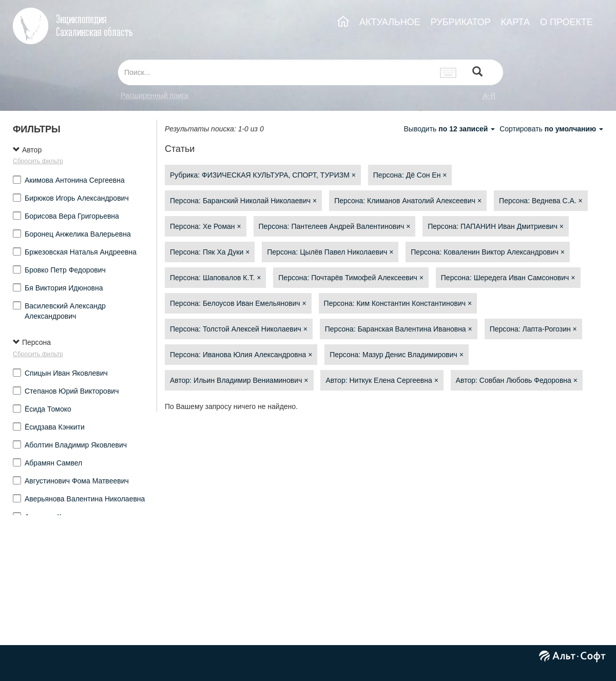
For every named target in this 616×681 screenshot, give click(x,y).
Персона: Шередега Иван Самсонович (508, 278)
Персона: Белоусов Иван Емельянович (238, 303)
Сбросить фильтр (38, 161)
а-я (489, 95)
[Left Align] (477, 73)
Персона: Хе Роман (206, 226)
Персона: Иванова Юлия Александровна (241, 355)
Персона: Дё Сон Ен (410, 175)
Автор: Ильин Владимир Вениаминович (239, 380)
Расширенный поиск (155, 95)
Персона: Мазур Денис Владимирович (397, 355)
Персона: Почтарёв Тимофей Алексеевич (351, 278)
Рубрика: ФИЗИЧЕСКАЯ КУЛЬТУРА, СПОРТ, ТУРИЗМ (263, 175)
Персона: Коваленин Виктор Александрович (488, 252)
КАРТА (515, 22)
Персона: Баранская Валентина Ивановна (399, 329)
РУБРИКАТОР (461, 22)
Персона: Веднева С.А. (541, 201)
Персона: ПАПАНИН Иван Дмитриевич (496, 226)
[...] (276, 72)
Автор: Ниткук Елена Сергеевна (382, 380)
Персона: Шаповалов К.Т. (215, 278)
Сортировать (551, 129)
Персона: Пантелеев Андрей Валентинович (335, 226)
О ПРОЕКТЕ (566, 22)
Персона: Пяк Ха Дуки (210, 252)
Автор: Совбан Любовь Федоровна (517, 380)
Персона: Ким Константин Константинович (398, 303)
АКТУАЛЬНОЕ (390, 22)
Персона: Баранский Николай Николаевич (243, 201)
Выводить (450, 129)
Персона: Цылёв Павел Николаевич (330, 252)
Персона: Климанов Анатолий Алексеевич (408, 201)
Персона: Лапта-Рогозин (533, 329)
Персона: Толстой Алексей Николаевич (239, 329)
